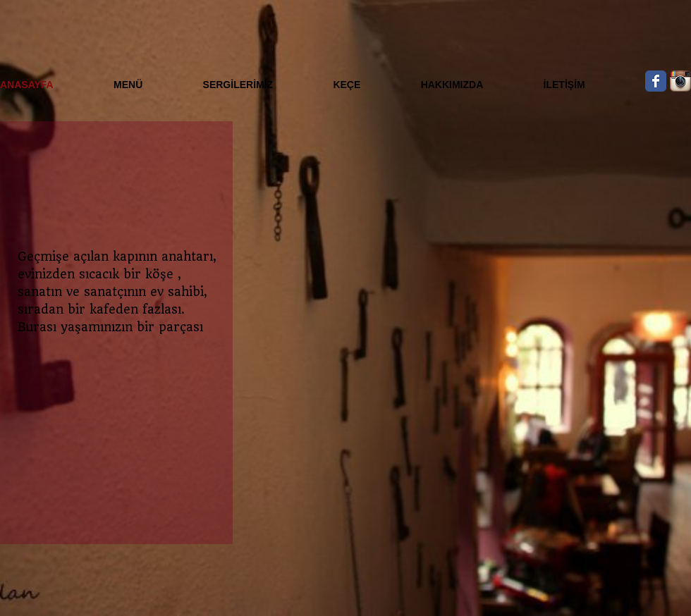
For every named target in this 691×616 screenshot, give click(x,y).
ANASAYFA (27, 85)
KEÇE (347, 85)
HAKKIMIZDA (452, 85)
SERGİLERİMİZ (238, 85)
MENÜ (128, 85)
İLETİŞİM (564, 85)
